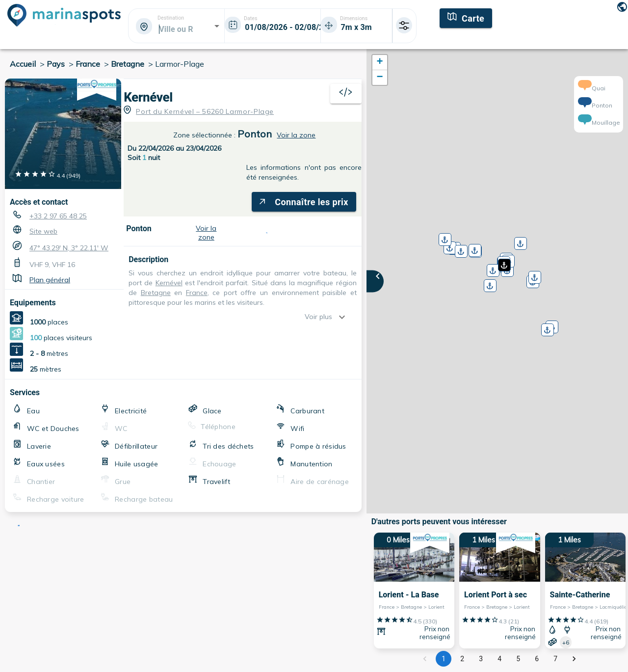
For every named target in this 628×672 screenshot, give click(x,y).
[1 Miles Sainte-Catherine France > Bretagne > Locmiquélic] (585, 591)
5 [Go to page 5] (518, 659)
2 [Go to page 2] (462, 659)
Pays (56, 64)
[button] (503, 262)
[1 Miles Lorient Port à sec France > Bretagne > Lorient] (499, 591)
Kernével (148, 97)
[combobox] (176, 29)
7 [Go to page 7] (555, 659)
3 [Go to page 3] (481, 659)
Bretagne (128, 64)
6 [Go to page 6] (537, 659)
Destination (171, 18)
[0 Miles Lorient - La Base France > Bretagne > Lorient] (414, 591)
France (88, 64)
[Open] (217, 26)
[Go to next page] (574, 659)
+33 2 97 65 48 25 (58, 216)
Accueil (23, 64)
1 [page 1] (444, 659)
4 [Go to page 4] (499, 659)
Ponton (255, 134)
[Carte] (466, 17)
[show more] (344, 317)
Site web (43, 231)
